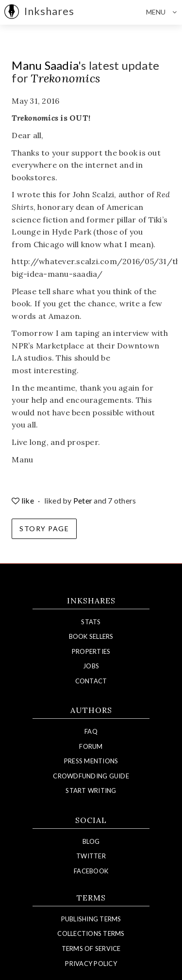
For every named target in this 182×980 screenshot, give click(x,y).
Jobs (91, 666)
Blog (91, 841)
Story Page (44, 529)
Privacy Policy (91, 964)
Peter (83, 500)
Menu (164, 12)
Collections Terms (91, 933)
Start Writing (91, 790)
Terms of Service (91, 948)
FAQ (91, 731)
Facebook (91, 871)
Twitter (91, 856)
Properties (91, 651)
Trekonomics (65, 78)
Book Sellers (91, 636)
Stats (91, 622)
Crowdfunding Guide (91, 776)
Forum (91, 746)
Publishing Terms (91, 919)
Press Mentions (91, 761)
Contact (91, 681)
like (24, 500)
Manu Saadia (45, 65)
